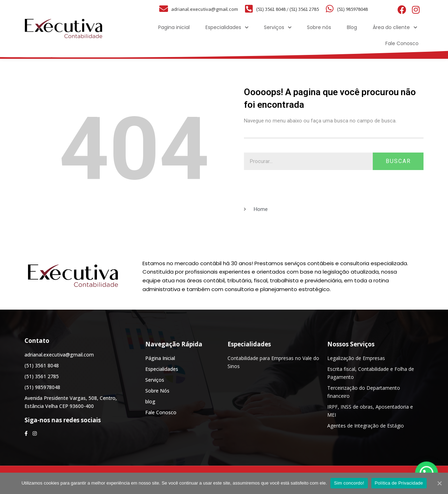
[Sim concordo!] (439, 483)
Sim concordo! (349, 483)
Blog (352, 27)
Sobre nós (319, 27)
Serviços (278, 27)
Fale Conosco (402, 43)
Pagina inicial (174, 27)
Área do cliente (395, 27)
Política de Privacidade (399, 483)
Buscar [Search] (398, 161)
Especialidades (227, 27)
